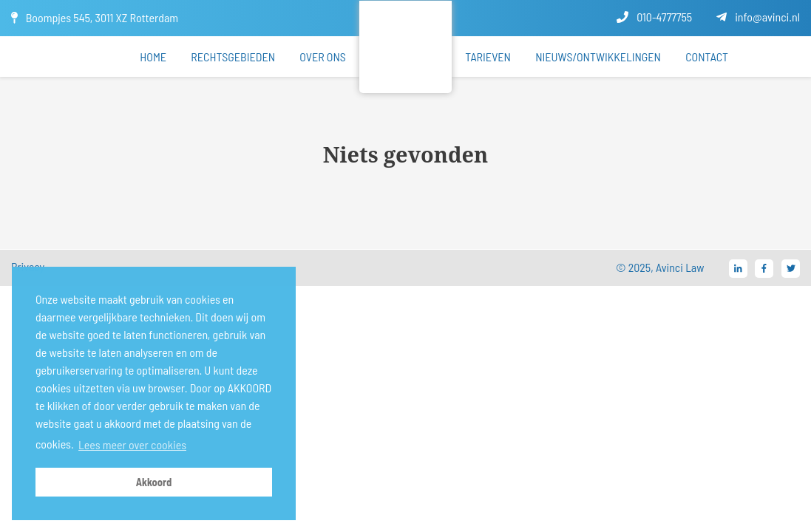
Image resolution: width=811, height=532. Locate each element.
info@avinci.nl (758, 17)
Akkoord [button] (154, 482)
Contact (707, 57)
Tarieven (488, 57)
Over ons (323, 57)
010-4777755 (654, 17)
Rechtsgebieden (233, 57)
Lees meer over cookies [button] (132, 444)
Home (153, 57)
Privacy (28, 266)
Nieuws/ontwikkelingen (598, 57)
